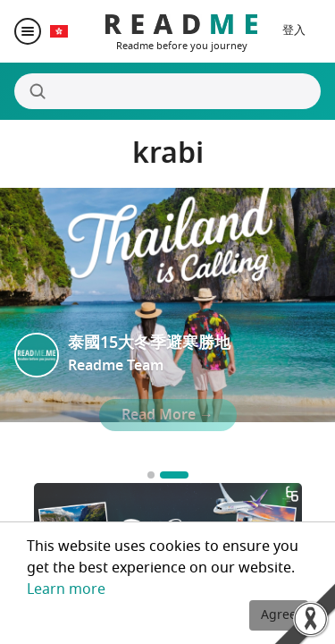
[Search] (167, 91)
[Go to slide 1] (151, 475)
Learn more (66, 589)
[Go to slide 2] (174, 475)
